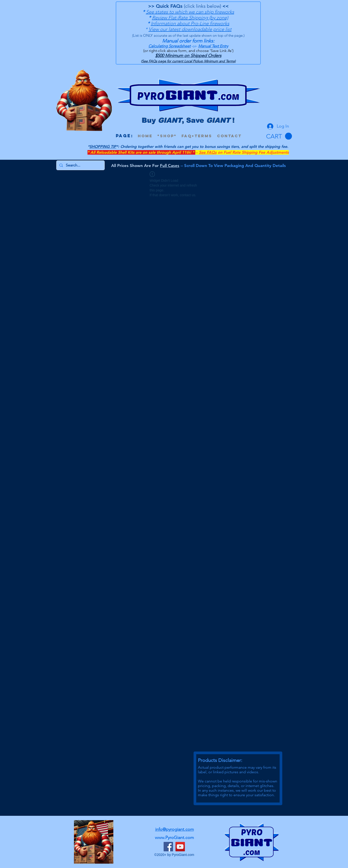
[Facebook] (168, 847)
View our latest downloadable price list (190, 29)
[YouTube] (180, 847)
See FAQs (208, 152)
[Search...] (80, 165)
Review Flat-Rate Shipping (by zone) (190, 18)
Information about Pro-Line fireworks (190, 23)
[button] (279, 136)
